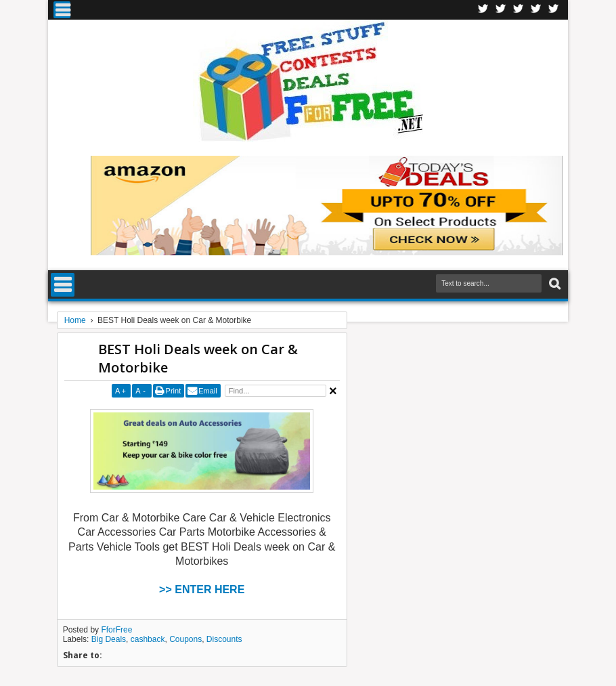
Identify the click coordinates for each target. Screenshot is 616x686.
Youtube (554, 10)
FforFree (116, 630)
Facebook (483, 10)
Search (553, 284)
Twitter (501, 10)
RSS (536, 10)
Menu (62, 10)
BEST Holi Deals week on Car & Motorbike (198, 358)
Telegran (519, 10)
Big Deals (109, 639)
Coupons (185, 639)
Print (174, 391)
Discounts (224, 639)
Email (208, 391)
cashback (148, 639)
